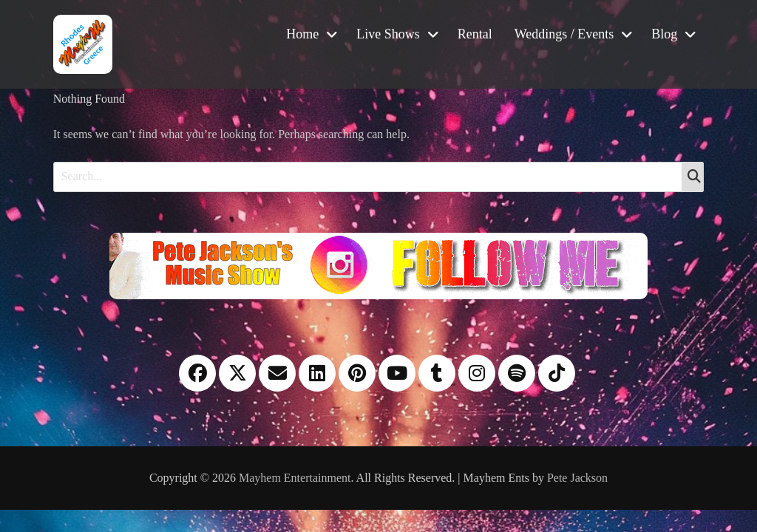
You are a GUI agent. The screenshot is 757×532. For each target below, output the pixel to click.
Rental (475, 34)
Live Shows (388, 34)
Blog (664, 34)
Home (302, 34)
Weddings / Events (564, 34)
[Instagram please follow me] (378, 264)
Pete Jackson (577, 478)
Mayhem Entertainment (295, 478)
